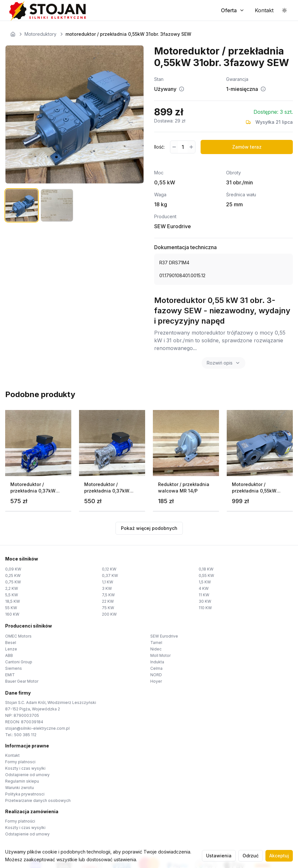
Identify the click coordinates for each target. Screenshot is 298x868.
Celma (156, 668)
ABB (9, 655)
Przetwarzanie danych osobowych (38, 800)
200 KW (109, 614)
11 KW (204, 595)
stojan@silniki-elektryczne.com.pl (37, 728)
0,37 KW (110, 575)
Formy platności (20, 821)
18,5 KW (13, 601)
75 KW (108, 608)
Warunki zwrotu (20, 788)
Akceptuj (279, 856)
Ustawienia (219, 856)
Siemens (14, 668)
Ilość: (159, 147)
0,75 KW (13, 582)
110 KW (205, 608)
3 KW (107, 588)
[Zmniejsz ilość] (174, 147)
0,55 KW (206, 575)
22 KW (108, 601)
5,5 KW (12, 595)
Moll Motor (160, 655)
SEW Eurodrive (164, 636)
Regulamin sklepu (22, 781)
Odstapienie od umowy (27, 775)
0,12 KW (109, 569)
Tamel (156, 643)
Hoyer (156, 681)
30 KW (205, 601)
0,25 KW (13, 575)
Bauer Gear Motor (22, 681)
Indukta (157, 662)
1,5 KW (205, 582)
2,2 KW (12, 588)
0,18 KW (206, 569)
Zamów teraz (247, 147)
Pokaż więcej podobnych (149, 528)
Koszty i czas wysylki (25, 768)
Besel (11, 643)
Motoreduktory (40, 34)
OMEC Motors (18, 636)
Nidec (156, 649)
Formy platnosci (20, 762)
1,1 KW (108, 582)
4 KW (204, 588)
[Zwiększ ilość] (191, 147)
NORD (156, 675)
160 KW (12, 614)
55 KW (11, 608)
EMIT (10, 675)
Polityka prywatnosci (25, 794)
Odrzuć (251, 856)
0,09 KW (13, 569)
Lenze (11, 649)
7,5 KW (108, 595)
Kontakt (12, 755)
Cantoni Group (19, 662)
